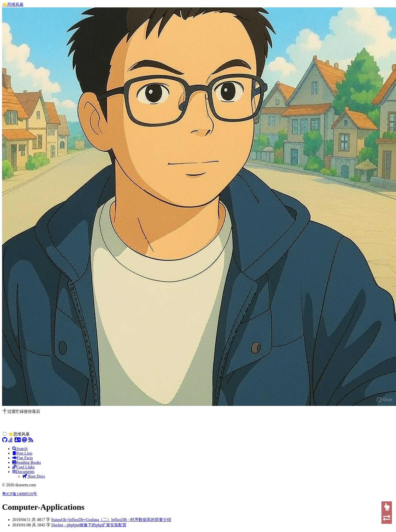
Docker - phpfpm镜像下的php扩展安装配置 (89, 525)
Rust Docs (34, 476)
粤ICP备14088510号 (20, 494)
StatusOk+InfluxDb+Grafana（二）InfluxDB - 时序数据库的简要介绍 (111, 520)
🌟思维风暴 (13, 4)
